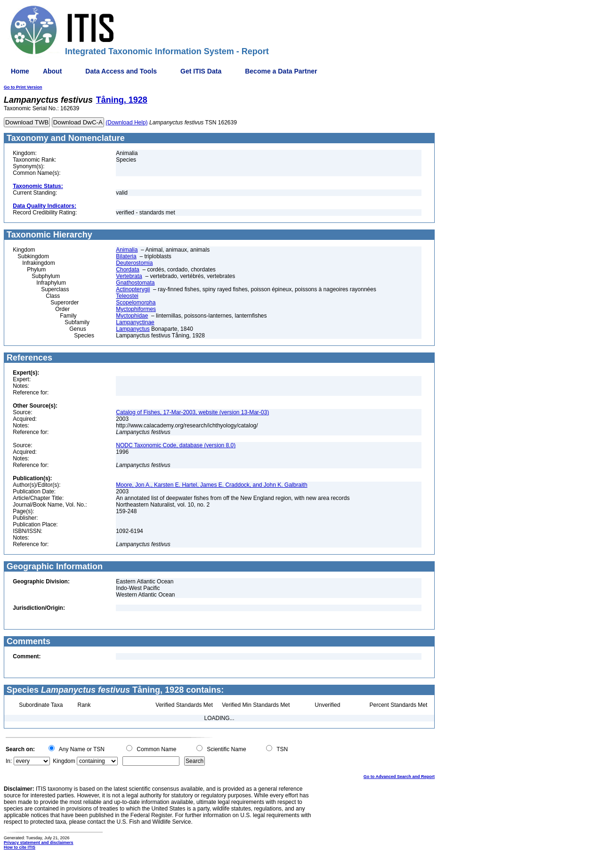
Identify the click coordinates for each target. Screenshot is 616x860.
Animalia (127, 250)
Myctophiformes (136, 309)
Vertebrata (129, 276)
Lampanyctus (133, 329)
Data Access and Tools (121, 71)
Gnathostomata (135, 283)
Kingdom (64, 761)
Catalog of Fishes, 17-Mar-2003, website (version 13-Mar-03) (192, 412)
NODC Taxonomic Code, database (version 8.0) (176, 445)
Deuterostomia (134, 263)
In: (9, 761)
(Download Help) (126, 123)
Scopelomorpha (136, 303)
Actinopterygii (133, 289)
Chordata (127, 270)
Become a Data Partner (281, 71)
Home (20, 71)
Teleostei (127, 296)
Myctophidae (132, 316)
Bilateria (126, 256)
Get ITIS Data (201, 71)
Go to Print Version (23, 87)
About (52, 71)
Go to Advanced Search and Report (399, 777)
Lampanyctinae (135, 322)
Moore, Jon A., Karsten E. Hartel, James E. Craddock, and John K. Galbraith (211, 485)
